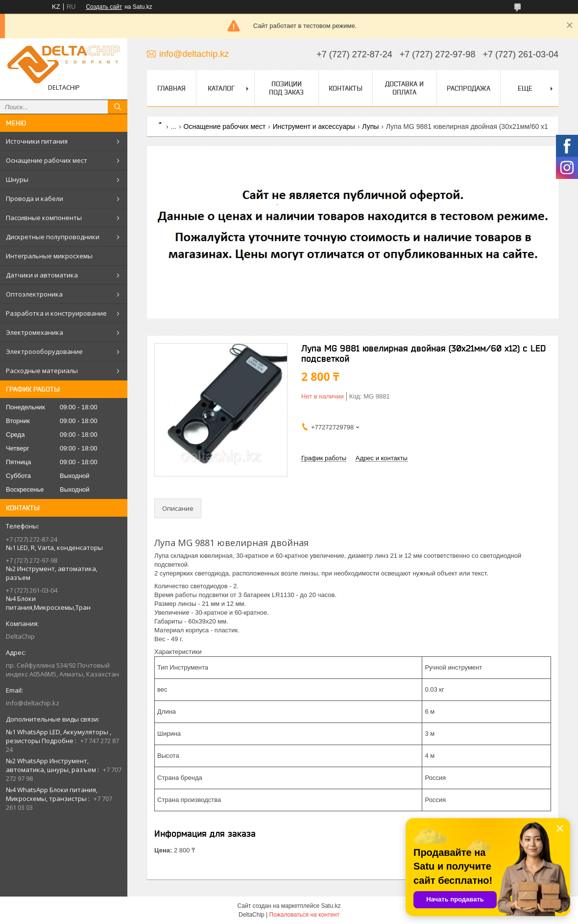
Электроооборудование (44, 351)
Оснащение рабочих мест (47, 160)
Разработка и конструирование (56, 313)
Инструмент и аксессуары (314, 126)
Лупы (370, 126)
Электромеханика (35, 332)
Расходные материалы (42, 371)
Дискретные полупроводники (53, 237)
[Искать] (118, 107)
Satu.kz (331, 906)
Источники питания (37, 141)
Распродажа (469, 88)
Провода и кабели (35, 199)
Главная (171, 88)
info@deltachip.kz (33, 703)
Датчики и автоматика (42, 275)
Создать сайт (104, 7)
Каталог (221, 88)
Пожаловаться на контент (304, 915)
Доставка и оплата (404, 88)
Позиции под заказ (286, 88)
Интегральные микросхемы (49, 256)
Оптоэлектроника (34, 294)
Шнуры (17, 179)
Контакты (346, 88)
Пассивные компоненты (44, 218)
